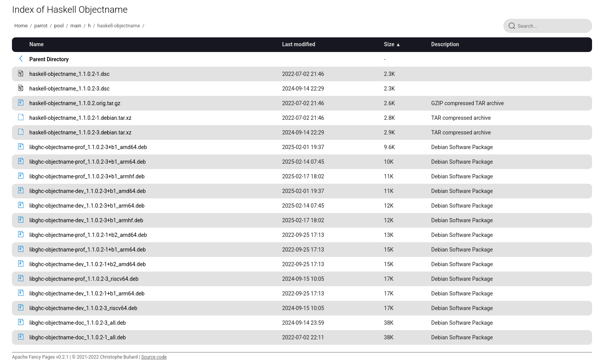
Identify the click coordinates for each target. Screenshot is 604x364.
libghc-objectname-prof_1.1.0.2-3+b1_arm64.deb (87, 162)
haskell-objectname (119, 26)
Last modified (299, 44)
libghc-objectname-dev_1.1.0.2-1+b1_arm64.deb (87, 294)
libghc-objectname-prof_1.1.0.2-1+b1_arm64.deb (87, 250)
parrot (41, 26)
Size (389, 44)
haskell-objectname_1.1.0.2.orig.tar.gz (75, 103)
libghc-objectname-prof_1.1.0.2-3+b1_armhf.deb (87, 176)
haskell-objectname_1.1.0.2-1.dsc (69, 74)
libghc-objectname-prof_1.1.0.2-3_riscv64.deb (84, 279)
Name (36, 44)
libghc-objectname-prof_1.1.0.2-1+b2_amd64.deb (88, 235)
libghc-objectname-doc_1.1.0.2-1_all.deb (77, 337)
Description (445, 44)
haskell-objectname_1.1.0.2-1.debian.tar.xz (80, 118)
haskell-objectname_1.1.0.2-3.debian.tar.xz (80, 133)
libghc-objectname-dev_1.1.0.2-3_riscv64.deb (83, 308)
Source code (154, 357)
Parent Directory (49, 59)
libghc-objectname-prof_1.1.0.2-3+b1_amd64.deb (88, 147)
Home (21, 26)
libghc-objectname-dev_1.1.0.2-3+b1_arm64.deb (87, 206)
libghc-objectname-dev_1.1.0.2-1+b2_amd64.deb (87, 264)
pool (59, 26)
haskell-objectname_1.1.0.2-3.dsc (69, 89)
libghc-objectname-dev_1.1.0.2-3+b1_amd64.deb (87, 191)
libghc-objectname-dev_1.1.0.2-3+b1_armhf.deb (86, 220)
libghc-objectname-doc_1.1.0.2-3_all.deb (77, 323)
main (76, 26)
